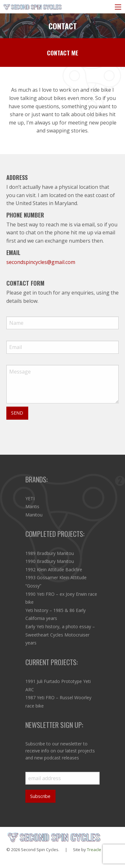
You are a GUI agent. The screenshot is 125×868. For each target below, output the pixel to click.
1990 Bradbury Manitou (50, 561)
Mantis (32, 506)
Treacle (94, 850)
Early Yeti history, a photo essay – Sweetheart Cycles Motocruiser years (60, 635)
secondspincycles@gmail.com (41, 262)
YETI (30, 498)
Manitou (34, 515)
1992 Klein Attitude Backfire (54, 569)
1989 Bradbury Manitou (50, 553)
